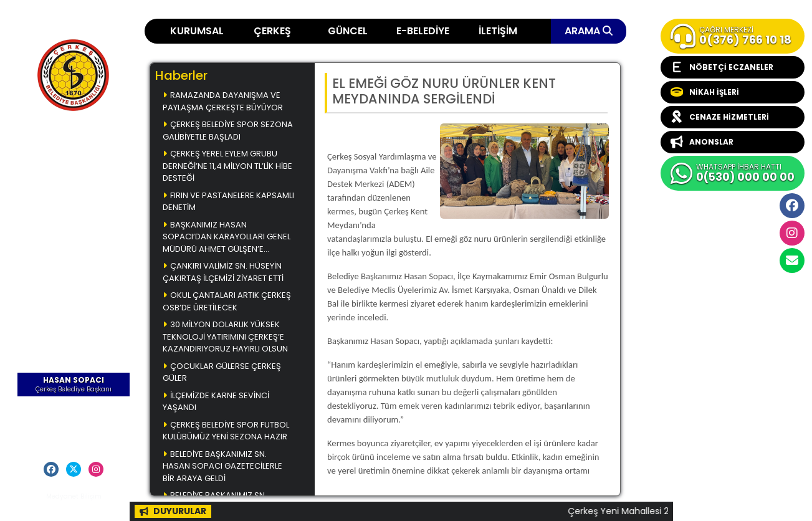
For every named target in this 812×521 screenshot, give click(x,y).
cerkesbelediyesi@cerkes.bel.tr (792, 260)
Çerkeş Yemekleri (74, 164)
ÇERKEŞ (272, 31)
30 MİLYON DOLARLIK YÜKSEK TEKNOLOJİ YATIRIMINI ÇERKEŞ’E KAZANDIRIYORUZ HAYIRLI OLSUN (225, 337)
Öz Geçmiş (74, 407)
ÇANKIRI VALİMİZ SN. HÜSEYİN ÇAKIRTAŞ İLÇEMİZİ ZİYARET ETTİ (223, 272)
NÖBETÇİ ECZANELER (722, 67)
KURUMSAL (197, 31)
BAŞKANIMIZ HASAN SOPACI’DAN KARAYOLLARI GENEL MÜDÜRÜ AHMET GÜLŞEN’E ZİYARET (227, 238)
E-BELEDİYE (423, 31)
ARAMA (589, 31)
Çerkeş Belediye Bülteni (74, 225)
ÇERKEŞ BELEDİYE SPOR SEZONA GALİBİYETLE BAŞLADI (228, 131)
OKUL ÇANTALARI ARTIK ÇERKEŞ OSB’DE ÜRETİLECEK (227, 301)
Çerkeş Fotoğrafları (74, 200)
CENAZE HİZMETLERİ (720, 117)
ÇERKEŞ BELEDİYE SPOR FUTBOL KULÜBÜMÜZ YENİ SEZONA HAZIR (226, 431)
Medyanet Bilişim (74, 496)
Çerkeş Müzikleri (74, 182)
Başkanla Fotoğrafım (74, 249)
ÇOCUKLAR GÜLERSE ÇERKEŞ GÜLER (222, 372)
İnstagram (792, 233)
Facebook (792, 206)
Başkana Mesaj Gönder (74, 425)
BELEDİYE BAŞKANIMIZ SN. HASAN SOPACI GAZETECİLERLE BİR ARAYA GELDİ (222, 466)
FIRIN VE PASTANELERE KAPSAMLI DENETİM (228, 202)
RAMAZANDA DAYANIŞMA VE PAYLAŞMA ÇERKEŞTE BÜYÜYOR (223, 101)
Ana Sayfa (74, 146)
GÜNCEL (348, 31)
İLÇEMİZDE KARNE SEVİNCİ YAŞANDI (216, 402)
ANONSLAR (702, 142)
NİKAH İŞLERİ (705, 92)
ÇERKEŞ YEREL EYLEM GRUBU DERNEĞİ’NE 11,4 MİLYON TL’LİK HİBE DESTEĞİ (227, 166)
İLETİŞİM (498, 31)
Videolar (74, 267)
